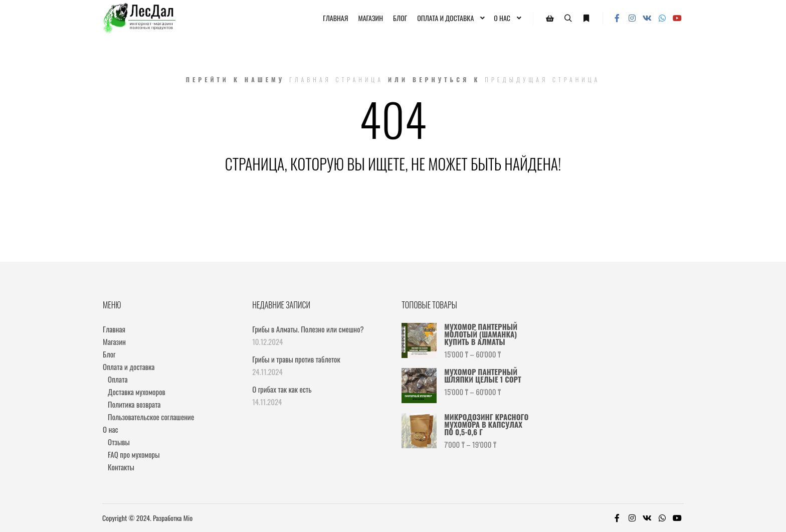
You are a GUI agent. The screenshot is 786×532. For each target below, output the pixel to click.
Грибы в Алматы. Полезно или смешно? (308, 329)
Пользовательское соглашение (151, 417)
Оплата (118, 379)
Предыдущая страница (542, 79)
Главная (114, 329)
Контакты (121, 467)
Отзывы (119, 442)
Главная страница (336, 79)
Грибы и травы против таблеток (296, 359)
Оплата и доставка (129, 367)
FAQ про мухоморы (134, 454)
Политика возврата (134, 404)
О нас (111, 429)
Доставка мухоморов (137, 392)
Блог (109, 354)
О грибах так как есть (282, 389)
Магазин (114, 341)
